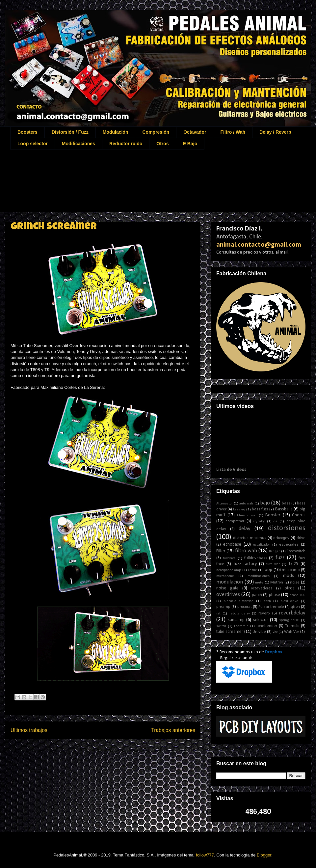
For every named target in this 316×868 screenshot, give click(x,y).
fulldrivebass (256, 558)
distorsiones (287, 528)
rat (218, 614)
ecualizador (262, 545)
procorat (245, 607)
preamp (223, 607)
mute (259, 583)
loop (268, 570)
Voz (275, 632)
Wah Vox (292, 632)
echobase (232, 544)
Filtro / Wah (233, 132)
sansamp (236, 620)
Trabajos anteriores (173, 730)
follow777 (205, 855)
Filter (221, 551)
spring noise (289, 620)
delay (245, 529)
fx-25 (293, 564)
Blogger (264, 855)
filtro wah (246, 551)
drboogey (281, 538)
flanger (274, 551)
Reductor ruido (126, 144)
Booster (273, 515)
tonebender (267, 626)
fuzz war (273, 564)
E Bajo (190, 144)
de (276, 521)
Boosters (27, 132)
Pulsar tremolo (271, 607)
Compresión (156, 132)
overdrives (228, 595)
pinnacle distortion (239, 601)
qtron (295, 607)
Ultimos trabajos (29, 730)
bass (286, 503)
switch (221, 626)
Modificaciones (79, 144)
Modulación (116, 132)
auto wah (246, 504)
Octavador (195, 132)
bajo (265, 503)
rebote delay (240, 614)
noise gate (227, 588)
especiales (289, 545)
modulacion (230, 582)
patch (257, 595)
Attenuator (224, 504)
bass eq (239, 510)
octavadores (262, 588)
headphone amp (229, 570)
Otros (162, 144)
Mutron (277, 583)
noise (295, 583)
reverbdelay (292, 613)
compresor (235, 521)
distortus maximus (250, 538)
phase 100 (297, 595)
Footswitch (296, 551)
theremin (241, 626)
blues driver (247, 515)
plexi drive (290, 601)
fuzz (280, 558)
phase (275, 595)
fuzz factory (245, 564)
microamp (291, 570)
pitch (267, 601)
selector (261, 620)
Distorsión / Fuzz (70, 132)
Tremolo (292, 626)
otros (290, 588)
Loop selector (33, 144)
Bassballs (284, 509)
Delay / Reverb (275, 132)
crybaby (259, 521)
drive (301, 538)
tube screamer (230, 632)
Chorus (299, 515)
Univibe (259, 632)
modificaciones (259, 576)
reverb (264, 613)
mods (289, 576)
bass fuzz (260, 509)
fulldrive (229, 558)
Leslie (252, 570)
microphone (225, 576)
